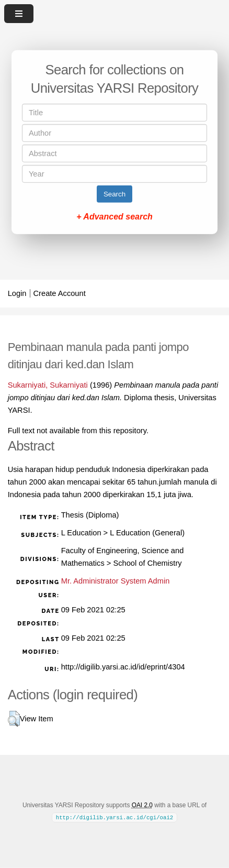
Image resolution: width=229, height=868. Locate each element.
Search (115, 194)
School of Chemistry (147, 563)
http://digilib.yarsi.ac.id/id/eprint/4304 (123, 667)
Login (17, 293)
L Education (81, 533)
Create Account (60, 293)
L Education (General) (147, 533)
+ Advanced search (115, 217)
